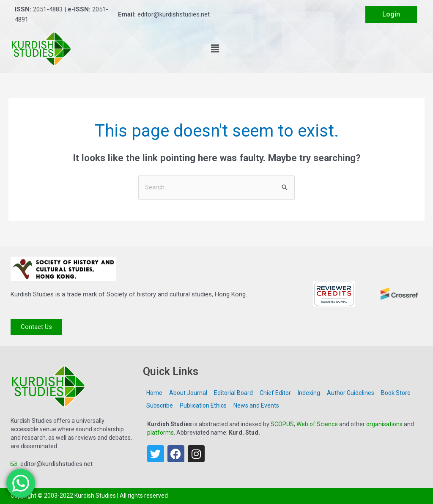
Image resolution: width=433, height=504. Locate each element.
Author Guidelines (351, 393)
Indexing (309, 393)
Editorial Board (233, 393)
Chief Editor (275, 393)
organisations (384, 425)
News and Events (256, 406)
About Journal (188, 393)
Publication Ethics (203, 406)
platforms (160, 433)
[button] (215, 49)
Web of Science (317, 425)
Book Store (396, 393)
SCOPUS (282, 425)
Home (154, 393)
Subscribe (160, 406)
